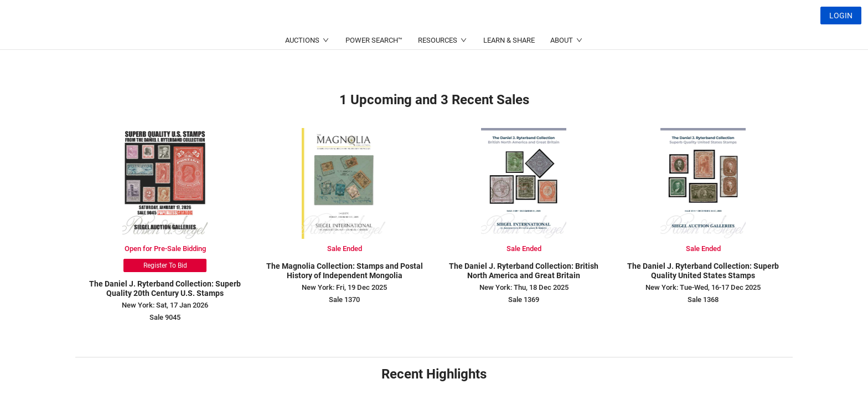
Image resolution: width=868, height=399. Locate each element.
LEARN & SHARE (509, 67)
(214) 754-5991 (385, 42)
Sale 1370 (344, 300)
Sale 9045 (165, 317)
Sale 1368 (703, 300)
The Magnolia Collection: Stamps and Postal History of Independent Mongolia (345, 271)
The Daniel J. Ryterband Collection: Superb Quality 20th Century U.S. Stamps (165, 288)
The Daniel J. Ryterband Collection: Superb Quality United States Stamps (703, 271)
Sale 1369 (524, 300)
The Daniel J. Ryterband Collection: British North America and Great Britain (524, 271)
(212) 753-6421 (278, 42)
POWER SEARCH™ (374, 67)
